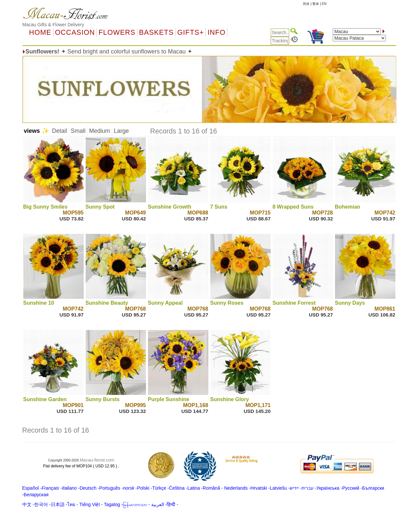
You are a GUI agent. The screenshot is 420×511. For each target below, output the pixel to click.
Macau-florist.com (97, 460)
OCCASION (75, 32)
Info (216, 32)
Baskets (156, 32)
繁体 (316, 4)
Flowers (117, 32)
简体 (306, 4)
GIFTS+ (190, 32)
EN (324, 4)
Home (40, 32)
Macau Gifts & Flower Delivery (53, 25)
